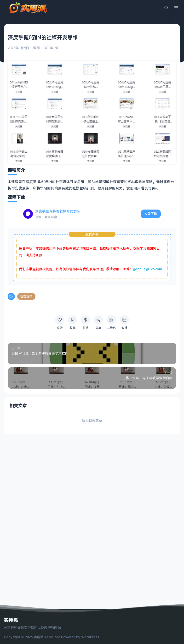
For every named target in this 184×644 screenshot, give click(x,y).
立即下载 (151, 214)
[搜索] (166, 8)
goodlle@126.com (147, 269)
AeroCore (52, 637)
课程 (36, 48)
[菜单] (176, 8)
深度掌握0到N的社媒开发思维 (57, 211)
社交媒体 (26, 296)
